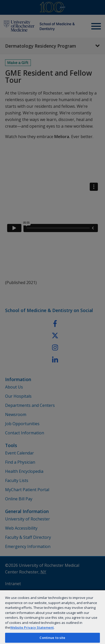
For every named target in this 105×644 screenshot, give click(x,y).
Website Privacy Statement (32, 627)
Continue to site (52, 638)
